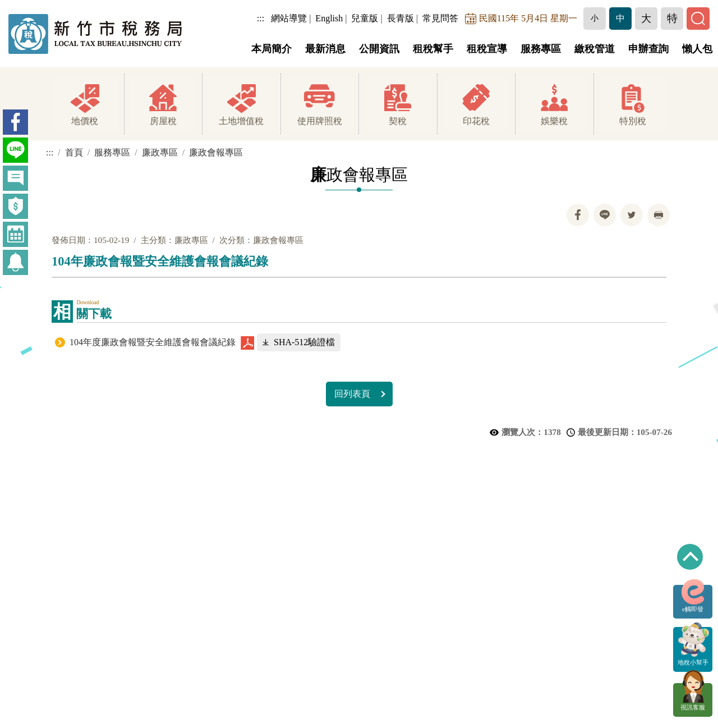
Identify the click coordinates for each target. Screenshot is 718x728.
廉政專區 (160, 152)
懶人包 (697, 49)
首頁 (74, 152)
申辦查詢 (648, 49)
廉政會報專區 (216, 152)
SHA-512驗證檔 (304, 342)
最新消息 (325, 49)
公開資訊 (379, 49)
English (330, 18)
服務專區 (541, 49)
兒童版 (365, 18)
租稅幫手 (433, 49)
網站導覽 (289, 18)
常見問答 (441, 18)
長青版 (401, 18)
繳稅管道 (595, 49)
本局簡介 (271, 49)
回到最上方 (690, 557)
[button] (595, 19)
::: (261, 18)
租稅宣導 (487, 49)
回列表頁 (352, 394)
